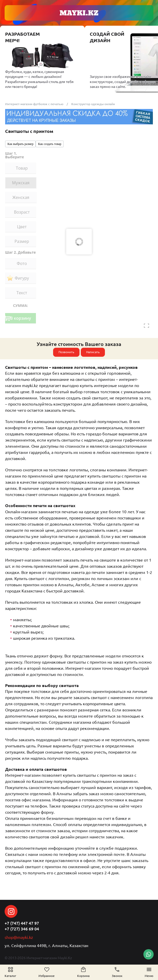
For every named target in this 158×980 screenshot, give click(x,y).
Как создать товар (50, 144)
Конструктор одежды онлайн (93, 104)
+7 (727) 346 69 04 (22, 929)
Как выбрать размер (20, 144)
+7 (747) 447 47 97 (22, 923)
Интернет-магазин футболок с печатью (34, 104)
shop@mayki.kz (19, 937)
